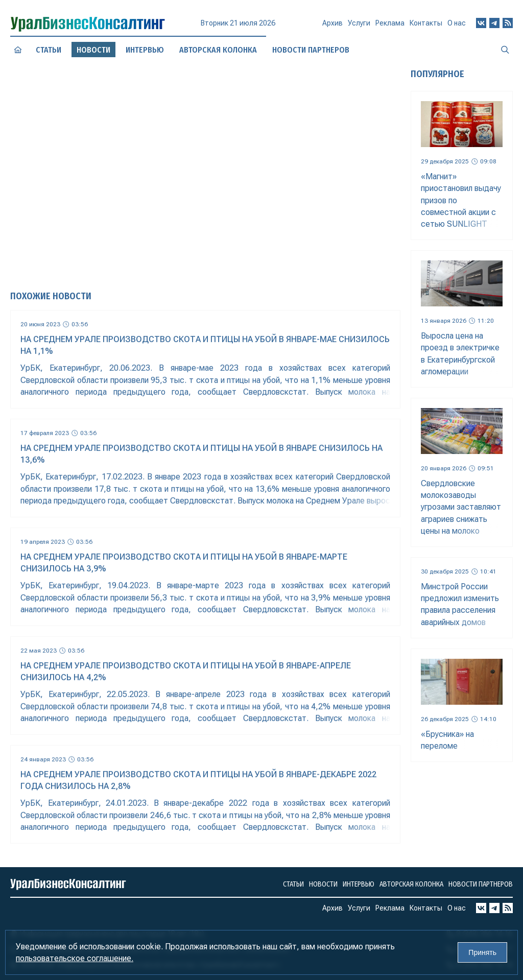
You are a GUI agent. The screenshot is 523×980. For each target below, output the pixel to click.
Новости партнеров (481, 884)
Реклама (390, 26)
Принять (482, 952)
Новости (323, 884)
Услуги (359, 27)
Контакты (426, 25)
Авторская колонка (411, 884)
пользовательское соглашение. (75, 958)
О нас (457, 23)
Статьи (49, 50)
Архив (332, 27)
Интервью (359, 884)
